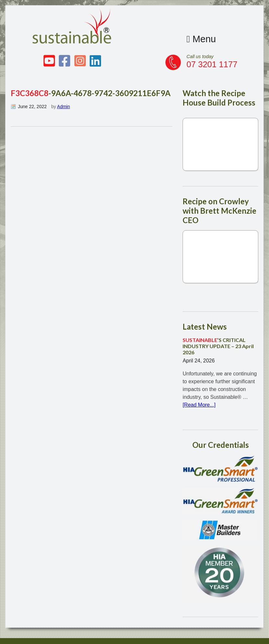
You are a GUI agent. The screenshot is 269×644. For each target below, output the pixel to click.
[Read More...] (199, 405)
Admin (64, 107)
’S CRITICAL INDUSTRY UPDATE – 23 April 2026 (218, 346)
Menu (201, 39)
